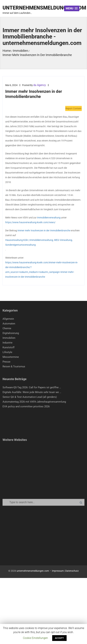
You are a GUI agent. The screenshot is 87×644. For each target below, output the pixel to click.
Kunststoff (8, 348)
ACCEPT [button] (59, 638)
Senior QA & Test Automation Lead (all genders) (30, 398)
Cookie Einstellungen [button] (35, 638)
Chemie (7, 329)
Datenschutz (72, 571)
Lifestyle (7, 353)
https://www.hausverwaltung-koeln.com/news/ (30, 222)
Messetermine (11, 358)
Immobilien (9, 339)
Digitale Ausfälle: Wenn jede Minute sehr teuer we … (32, 393)
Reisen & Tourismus (14, 367)
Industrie (7, 343)
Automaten (9, 324)
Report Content (73, 109)
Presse (6, 362)
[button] (72, 8)
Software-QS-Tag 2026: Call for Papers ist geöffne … (32, 388)
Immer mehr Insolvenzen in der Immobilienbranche (44, 231)
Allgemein (8, 319)
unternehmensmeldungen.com (33, 571)
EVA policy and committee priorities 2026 (26, 407)
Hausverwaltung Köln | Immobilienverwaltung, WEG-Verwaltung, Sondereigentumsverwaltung (39, 243)
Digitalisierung (11, 334)
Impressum (58, 571)
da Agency (40, 85)
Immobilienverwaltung (49, 218)
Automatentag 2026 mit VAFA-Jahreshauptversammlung (34, 402)
